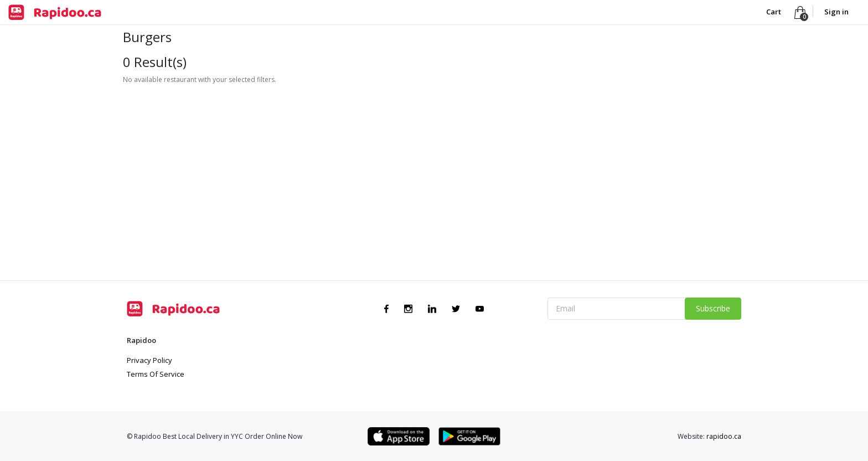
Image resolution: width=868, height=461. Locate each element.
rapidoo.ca (724, 436)
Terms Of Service (156, 374)
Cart (774, 12)
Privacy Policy (149, 360)
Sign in (836, 12)
